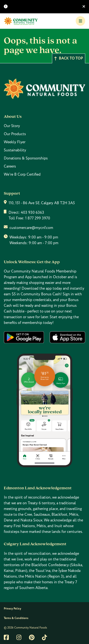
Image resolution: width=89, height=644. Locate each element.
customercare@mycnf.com (31, 228)
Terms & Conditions (16, 618)
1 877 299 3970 (38, 218)
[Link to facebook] (6, 637)
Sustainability (15, 150)
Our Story (12, 126)
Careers (10, 166)
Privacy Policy (12, 609)
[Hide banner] (84, 7)
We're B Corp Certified (22, 174)
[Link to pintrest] (32, 637)
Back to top (69, 58)
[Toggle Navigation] (80, 21)
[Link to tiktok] (44, 637)
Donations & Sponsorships (26, 158)
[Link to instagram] (19, 637)
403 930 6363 (33, 213)
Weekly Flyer (15, 142)
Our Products (15, 134)
